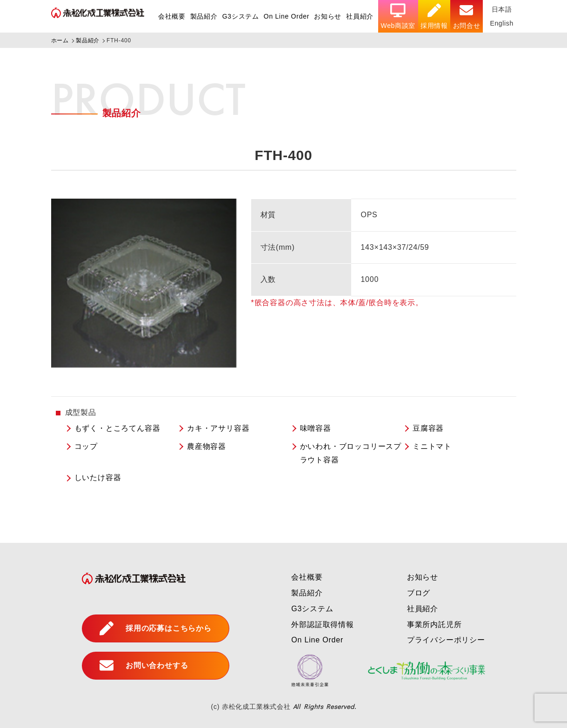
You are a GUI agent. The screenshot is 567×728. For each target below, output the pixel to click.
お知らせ (326, 16)
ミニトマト (432, 446)
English (501, 23)
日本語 (501, 9)
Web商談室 (397, 17)
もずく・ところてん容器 (117, 428)
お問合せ (466, 17)
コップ (86, 446)
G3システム (238, 16)
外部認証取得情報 (322, 624)
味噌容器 (316, 428)
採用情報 (433, 17)
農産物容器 (207, 446)
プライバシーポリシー (446, 640)
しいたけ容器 (98, 478)
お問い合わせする (144, 666)
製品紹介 (202, 16)
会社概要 (170, 16)
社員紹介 (358, 16)
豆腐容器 (428, 428)
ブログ (419, 593)
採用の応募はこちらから (156, 628)
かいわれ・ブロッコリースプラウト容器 (351, 453)
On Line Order (285, 16)
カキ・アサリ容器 (218, 428)
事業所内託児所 (434, 624)
